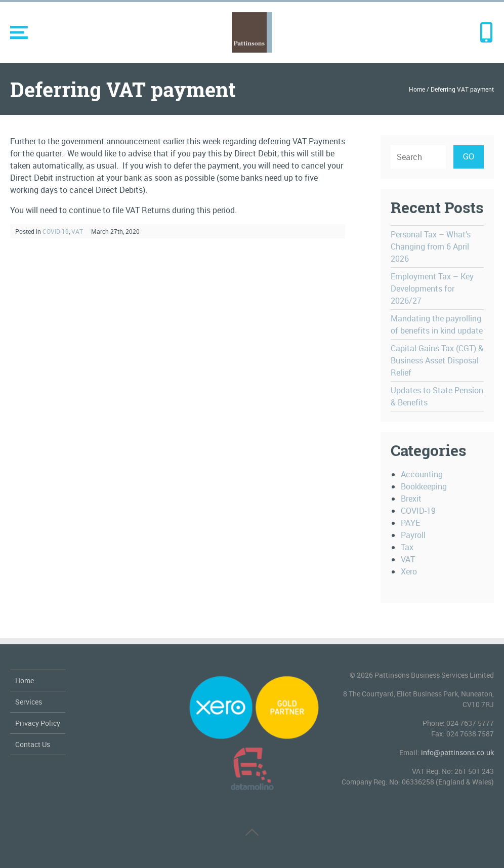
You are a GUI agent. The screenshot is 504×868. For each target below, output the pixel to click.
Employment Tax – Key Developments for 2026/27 (432, 288)
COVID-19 (56, 231)
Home (417, 89)
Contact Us (33, 744)
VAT (77, 231)
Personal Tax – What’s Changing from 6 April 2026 (431, 246)
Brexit (411, 499)
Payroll (413, 535)
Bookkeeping (424, 486)
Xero (409, 571)
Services (29, 702)
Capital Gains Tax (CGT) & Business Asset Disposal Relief (437, 360)
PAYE (410, 523)
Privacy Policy (38, 723)
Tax (407, 547)
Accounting (422, 474)
